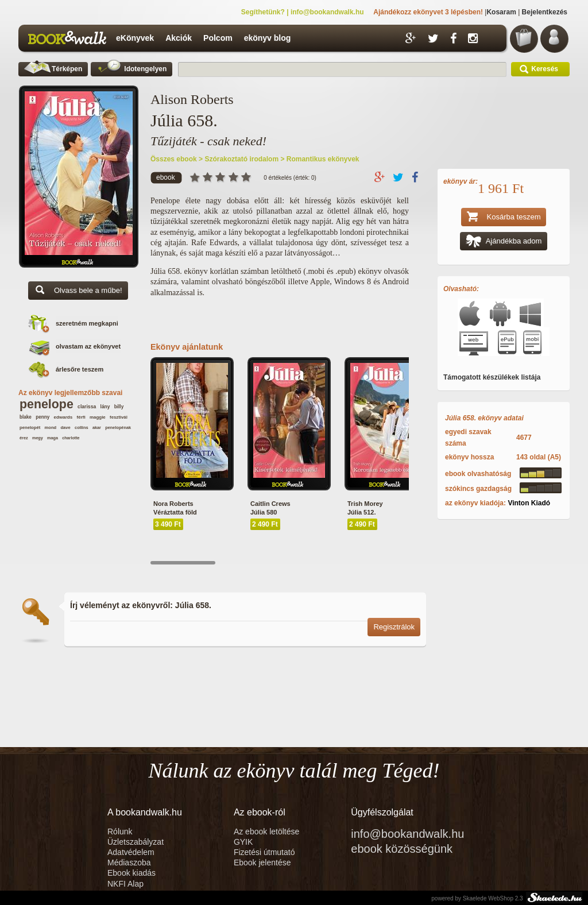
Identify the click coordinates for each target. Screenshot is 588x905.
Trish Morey (365, 504)
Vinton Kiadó (529, 503)
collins (82, 428)
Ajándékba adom (504, 242)
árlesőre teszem (80, 369)
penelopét (30, 428)
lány (105, 407)
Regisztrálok (394, 627)
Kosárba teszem (504, 218)
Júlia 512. (362, 512)
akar (97, 428)
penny (42, 417)
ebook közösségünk (402, 849)
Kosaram (501, 12)
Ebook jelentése (262, 863)
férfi (81, 417)
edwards (63, 417)
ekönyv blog (268, 38)
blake (26, 417)
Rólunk (121, 831)
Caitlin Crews (270, 504)
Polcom (218, 38)
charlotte (71, 438)
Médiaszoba (129, 863)
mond (51, 428)
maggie (98, 417)
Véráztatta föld (175, 512)
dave (65, 428)
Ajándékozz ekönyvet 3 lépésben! (428, 12)
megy (38, 438)
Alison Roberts (192, 99)
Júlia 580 (264, 512)
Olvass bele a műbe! (78, 291)
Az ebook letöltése (266, 831)
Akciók (179, 38)
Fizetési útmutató (264, 852)
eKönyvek (135, 38)
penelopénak (118, 428)
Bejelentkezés (545, 12)
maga (53, 438)
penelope (47, 404)
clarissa (87, 407)
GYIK (243, 842)
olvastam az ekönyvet (88, 346)
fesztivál (119, 417)
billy (119, 407)
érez (24, 438)
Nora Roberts (173, 504)
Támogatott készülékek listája (492, 377)
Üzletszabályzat (136, 842)
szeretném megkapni (87, 323)
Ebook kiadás (131, 873)
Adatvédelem (131, 852)
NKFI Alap (125, 884)
